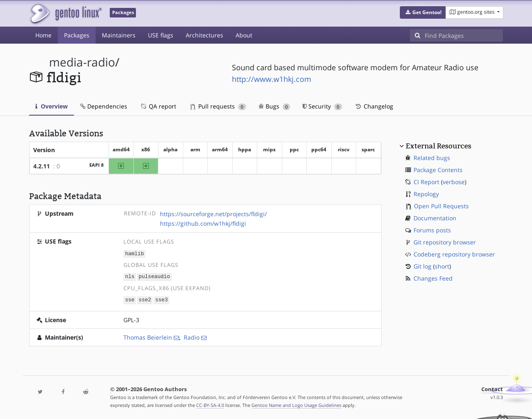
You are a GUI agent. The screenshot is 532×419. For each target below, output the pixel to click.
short (442, 266)
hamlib (134, 253)
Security (322, 106)
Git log (422, 266)
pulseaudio (154, 276)
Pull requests (218, 106)
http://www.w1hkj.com (272, 79)
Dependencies (104, 106)
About (244, 35)
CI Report (426, 182)
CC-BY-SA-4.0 (210, 404)
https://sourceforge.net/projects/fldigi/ (213, 214)
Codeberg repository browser (454, 254)
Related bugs (432, 158)
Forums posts (432, 230)
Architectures (204, 35)
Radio (192, 336)
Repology (426, 194)
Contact (492, 388)
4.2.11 (42, 166)
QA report (158, 106)
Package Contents (438, 170)
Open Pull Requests (441, 206)
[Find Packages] (464, 35)
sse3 (161, 299)
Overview (52, 106)
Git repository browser (445, 242)
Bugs (275, 106)
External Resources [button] (438, 146)
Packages (77, 35)
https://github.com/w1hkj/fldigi (203, 223)
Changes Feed (433, 278)
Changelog (374, 106)
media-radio (82, 62)
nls (130, 276)
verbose (454, 182)
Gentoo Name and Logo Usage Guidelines (296, 404)
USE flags (161, 35)
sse (130, 299)
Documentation (435, 218)
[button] (423, 12)
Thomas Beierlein (148, 336)
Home (43, 35)
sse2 (145, 299)
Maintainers (119, 35)
